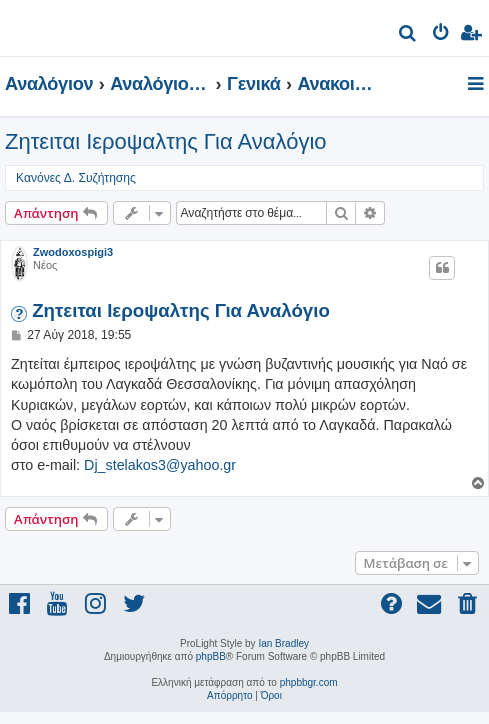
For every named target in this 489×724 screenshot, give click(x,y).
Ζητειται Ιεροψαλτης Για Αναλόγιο (166, 141)
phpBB (211, 656)
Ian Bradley (283, 643)
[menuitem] (408, 35)
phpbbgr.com (309, 682)
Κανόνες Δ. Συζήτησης (76, 178)
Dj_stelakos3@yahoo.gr (160, 465)
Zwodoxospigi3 (73, 252)
